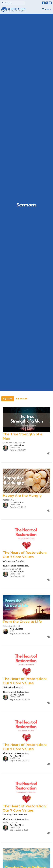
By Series (22, 399)
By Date (8, 399)
